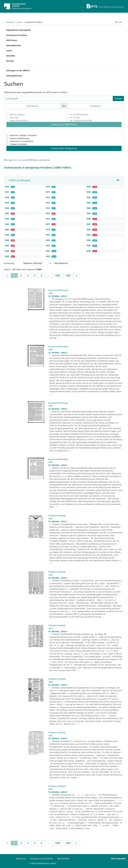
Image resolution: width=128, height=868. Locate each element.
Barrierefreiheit (63, 859)
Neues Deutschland (19, 120)
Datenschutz (21, 859)
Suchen (118, 99)
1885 (89, 192)
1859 (7, 203)
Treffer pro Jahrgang (19, 180)
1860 (7, 208)
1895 (89, 245)
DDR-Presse (12, 40)
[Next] (76, 275)
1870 (48, 187)
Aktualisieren (61, 263)
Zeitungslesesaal (14, 76)
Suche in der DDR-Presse (64, 124)
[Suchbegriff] (58, 99)
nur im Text (75, 117)
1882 (48, 251)
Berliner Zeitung (17, 114)
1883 (48, 256)
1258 (57, 275)
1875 (48, 213)
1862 (7, 219)
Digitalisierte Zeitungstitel (19, 30)
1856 (7, 187)
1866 (7, 240)
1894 (89, 240)
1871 (48, 192)
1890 (89, 219)
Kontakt (10, 61)
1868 (7, 251)
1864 (7, 230)
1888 (89, 208)
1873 (48, 203)
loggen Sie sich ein (15, 160)
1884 (89, 187)
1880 (48, 240)
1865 (7, 235)
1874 (48, 208)
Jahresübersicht (14, 45)
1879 (48, 235)
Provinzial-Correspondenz (21, 141)
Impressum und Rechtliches (42, 859)
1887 (89, 203)
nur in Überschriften (79, 114)
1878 (48, 230)
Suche (19, 22)
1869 (7, 256)
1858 (7, 197)
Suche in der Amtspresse (64, 148)
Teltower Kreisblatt (18, 144)
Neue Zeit (14, 117)
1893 (89, 235)
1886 (89, 197)
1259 (68, 275)
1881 (48, 245)
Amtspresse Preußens (17, 35)
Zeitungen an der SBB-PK (18, 70)
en (121, 22)
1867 (7, 245)
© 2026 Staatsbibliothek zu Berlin (43, 863)
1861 (7, 213)
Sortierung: (9, 263)
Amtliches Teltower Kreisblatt (23, 135)
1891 (89, 224)
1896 (89, 251)
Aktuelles (11, 56)
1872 (48, 197)
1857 (7, 192)
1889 (89, 213)
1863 (7, 224)
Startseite (10, 22)
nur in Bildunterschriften (81, 120)
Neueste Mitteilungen (20, 138)
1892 (89, 230)
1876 (48, 219)
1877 (48, 224)
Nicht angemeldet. (118, 859)
